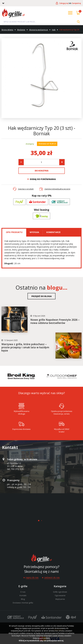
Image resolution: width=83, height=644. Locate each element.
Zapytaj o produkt (26, 189)
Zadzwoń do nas (52, 577)
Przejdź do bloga (41, 296)
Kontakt (23, 595)
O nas (23, 592)
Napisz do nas (32, 577)
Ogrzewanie (60, 595)
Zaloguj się (64, 3)
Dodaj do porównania (43, 179)
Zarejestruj (76, 3)
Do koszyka (42, 171)
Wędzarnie (60, 599)
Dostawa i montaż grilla (23, 603)
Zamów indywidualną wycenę (57, 189)
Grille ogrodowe (60, 592)
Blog (23, 599)
